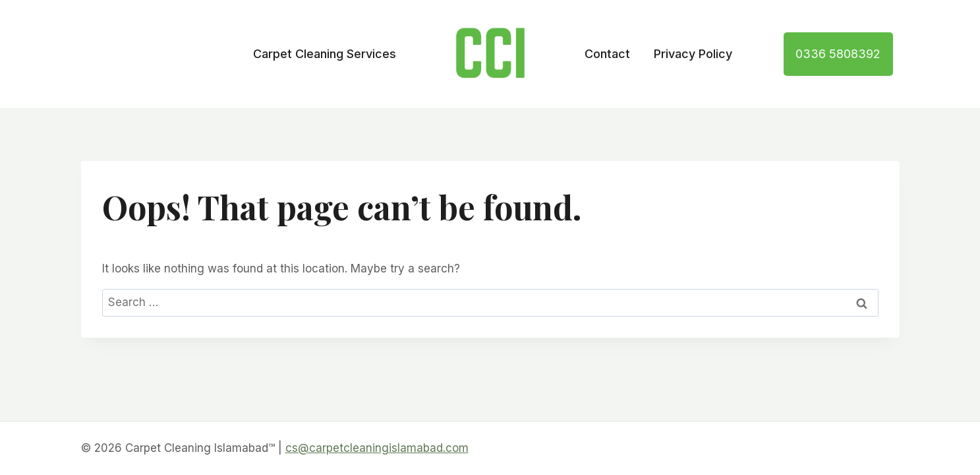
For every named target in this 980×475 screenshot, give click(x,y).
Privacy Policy (693, 54)
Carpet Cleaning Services (325, 54)
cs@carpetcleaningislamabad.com (377, 448)
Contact (607, 54)
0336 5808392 (838, 54)
